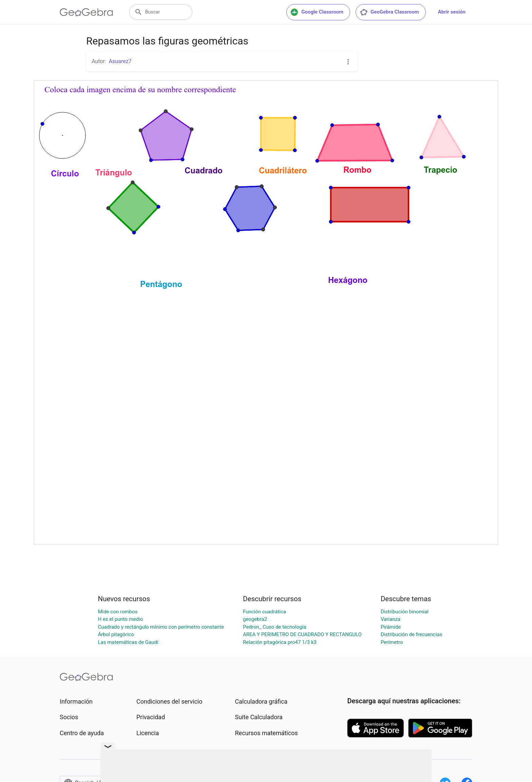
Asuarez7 (120, 61)
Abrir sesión (452, 12)
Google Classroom (317, 12)
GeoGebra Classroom (389, 12)
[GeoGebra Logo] (86, 12)
